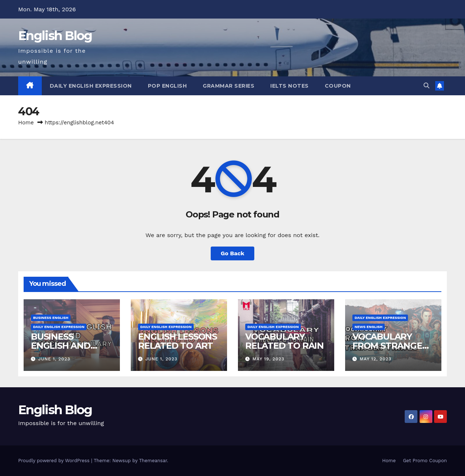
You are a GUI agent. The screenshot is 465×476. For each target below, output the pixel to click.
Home (26, 123)
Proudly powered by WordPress (55, 461)
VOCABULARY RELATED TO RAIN (284, 341)
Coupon (338, 86)
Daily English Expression (91, 86)
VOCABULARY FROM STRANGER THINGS (390, 346)
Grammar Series (229, 86)
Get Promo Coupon (425, 461)
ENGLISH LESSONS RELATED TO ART (177, 341)
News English (369, 327)
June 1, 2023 (54, 359)
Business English (51, 318)
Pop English (167, 86)
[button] (426, 86)
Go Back (233, 253)
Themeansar (153, 461)
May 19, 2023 (268, 359)
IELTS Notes (290, 86)
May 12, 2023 (376, 359)
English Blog (55, 36)
